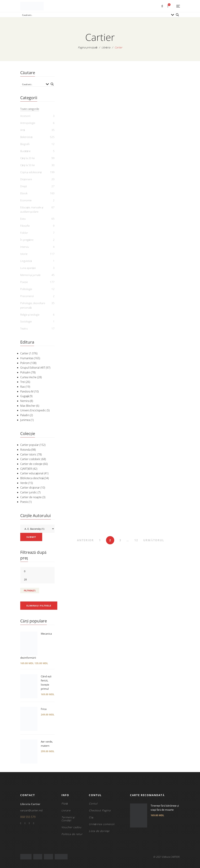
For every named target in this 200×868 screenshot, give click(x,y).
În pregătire (27, 240)
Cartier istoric (28, 454)
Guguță (25, 396)
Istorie (24, 254)
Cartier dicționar (30, 488)
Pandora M (27, 391)
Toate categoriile (30, 109)
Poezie (24, 282)
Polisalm (25, 372)
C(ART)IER (26, 469)
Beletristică (26, 137)
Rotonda (25, 450)
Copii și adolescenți (31, 172)
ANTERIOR (85, 540)
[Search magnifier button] (177, 15)
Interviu (25, 247)
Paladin (25, 415)
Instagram (34, 823)
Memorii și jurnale (30, 275)
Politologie (26, 289)
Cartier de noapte (31, 497)
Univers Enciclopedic (33, 410)
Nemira (25, 401)
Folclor (24, 233)
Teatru (24, 328)
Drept (24, 186)
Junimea (25, 420)
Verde (24, 483)
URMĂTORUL (154, 540)
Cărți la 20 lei (27, 158)
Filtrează (30, 591)
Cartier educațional (32, 473)
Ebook (24, 193)
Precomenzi (27, 296)
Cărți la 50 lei (27, 165)
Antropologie (28, 123)
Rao (23, 387)
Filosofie (25, 226)
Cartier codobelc (30, 459)
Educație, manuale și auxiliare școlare (32, 210)
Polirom (25, 363)
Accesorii (25, 116)
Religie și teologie (30, 315)
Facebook (21, 823)
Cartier (24, 353)
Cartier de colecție (31, 464)
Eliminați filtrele (39, 606)
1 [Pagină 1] (100, 540)
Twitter (25, 823)
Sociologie (26, 321)
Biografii (25, 144)
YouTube (29, 823)
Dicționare (26, 179)
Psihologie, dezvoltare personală (33, 305)
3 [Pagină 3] (120, 540)
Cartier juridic (29, 492)
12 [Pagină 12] (136, 540)
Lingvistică (26, 261)
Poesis (24, 502)
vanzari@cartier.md (31, 810)
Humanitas (27, 358)
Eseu (23, 219)
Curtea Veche (28, 377)
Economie (26, 200)
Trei (23, 382)
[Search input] (95, 15)
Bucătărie (25, 151)
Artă (23, 130)
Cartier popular (30, 445)
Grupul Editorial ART (33, 368)
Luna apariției (28, 268)
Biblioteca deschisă (32, 478)
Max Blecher (28, 406)
